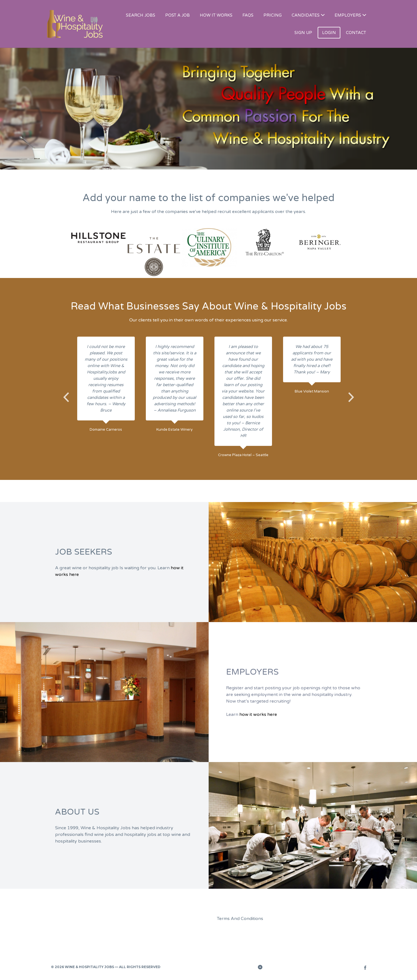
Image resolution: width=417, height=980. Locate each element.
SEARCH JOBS (141, 15)
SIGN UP (303, 33)
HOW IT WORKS (216, 15)
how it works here (258, 714)
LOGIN (329, 33)
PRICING (273, 15)
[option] (99, 237)
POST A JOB (178, 15)
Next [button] (351, 397)
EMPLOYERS (348, 15)
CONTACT (356, 33)
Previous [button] (66, 397)
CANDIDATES (306, 15)
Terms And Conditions (240, 919)
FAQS (248, 15)
